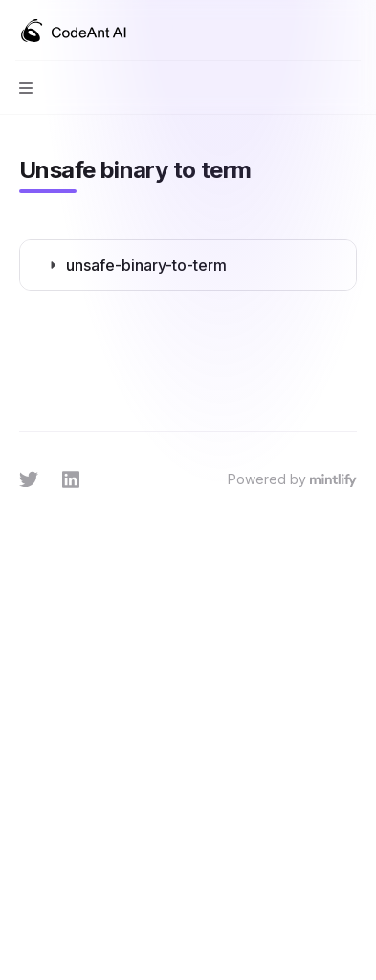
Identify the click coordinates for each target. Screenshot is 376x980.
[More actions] (351, 31)
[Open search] (315, 31)
